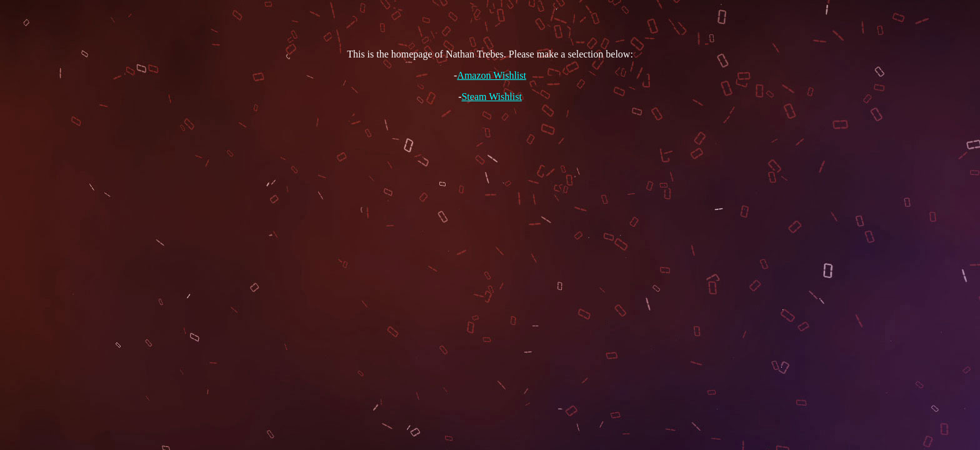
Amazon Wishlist (492, 75)
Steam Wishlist (491, 97)
